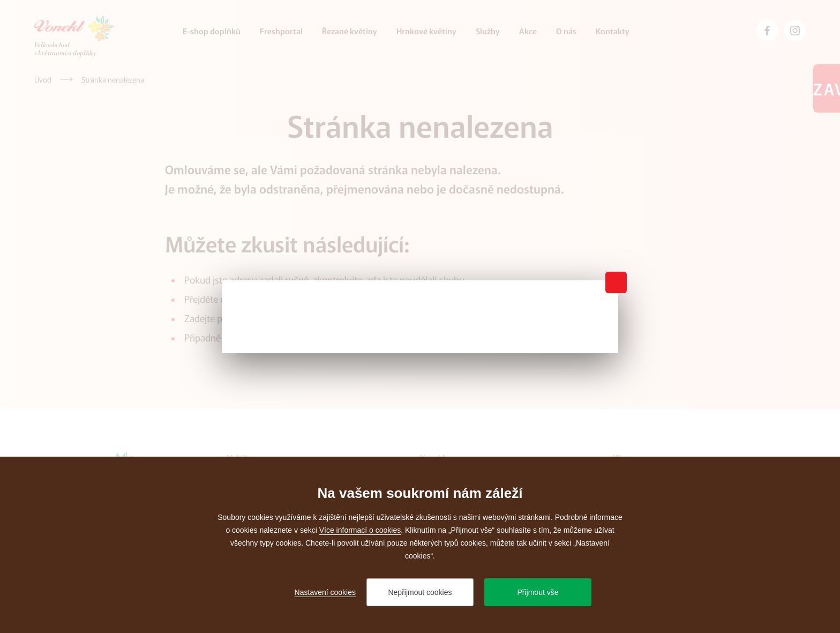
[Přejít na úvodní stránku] (74, 36)
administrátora (302, 337)
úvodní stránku (263, 299)
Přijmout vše (538, 592)
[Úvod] (43, 79)
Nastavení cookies (325, 592)
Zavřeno (827, 88)
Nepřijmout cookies (420, 592)
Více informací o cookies (360, 530)
